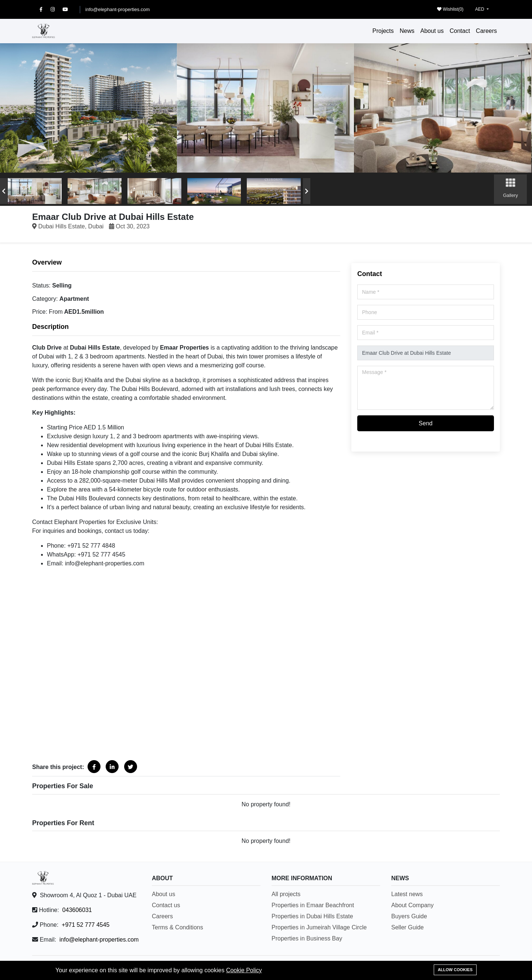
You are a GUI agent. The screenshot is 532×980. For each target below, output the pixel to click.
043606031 (77, 910)
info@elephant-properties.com (117, 9)
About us (432, 31)
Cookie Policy (244, 970)
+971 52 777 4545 (86, 925)
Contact (460, 31)
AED (480, 9)
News (407, 31)
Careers (486, 31)
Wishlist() (450, 9)
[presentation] (4, 191)
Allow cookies (455, 970)
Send (425, 423)
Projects (383, 31)
